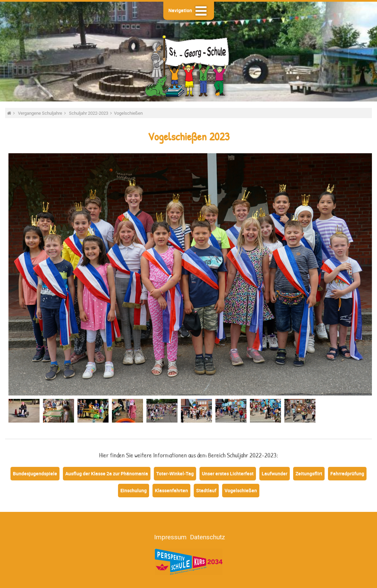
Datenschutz (207, 537)
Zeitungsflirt (309, 473)
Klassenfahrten (171, 490)
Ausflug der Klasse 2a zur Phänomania (107, 473)
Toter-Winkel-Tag (175, 473)
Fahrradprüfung (347, 473)
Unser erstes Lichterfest (228, 473)
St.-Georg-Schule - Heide (189, 65)
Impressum (170, 537)
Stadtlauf (206, 490)
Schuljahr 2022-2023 (89, 113)
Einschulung (134, 490)
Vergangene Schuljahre (41, 113)
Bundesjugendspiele (35, 473)
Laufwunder (275, 473)
